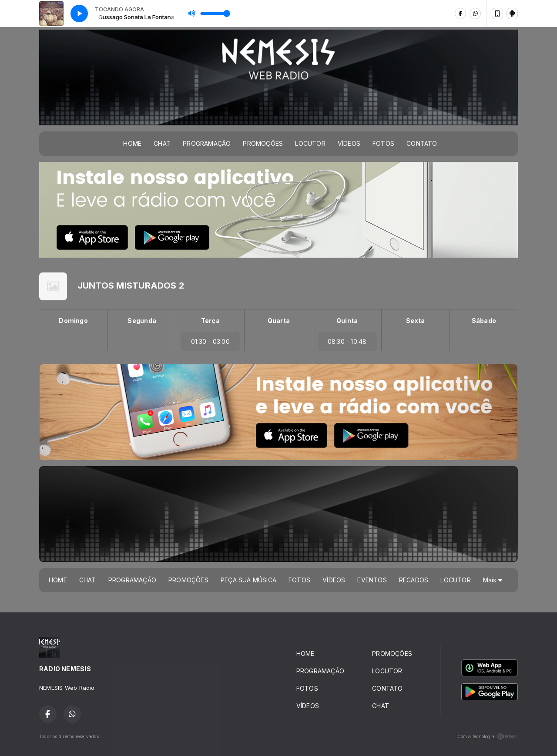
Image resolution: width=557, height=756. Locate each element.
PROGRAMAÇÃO (207, 143)
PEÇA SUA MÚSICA (248, 580)
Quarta (279, 321)
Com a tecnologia (488, 736)
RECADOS (414, 580)
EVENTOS (372, 580)
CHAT (162, 143)
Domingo (73, 321)
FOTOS (383, 143)
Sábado (484, 321)
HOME (132, 143)
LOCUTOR (310, 143)
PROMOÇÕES (263, 143)
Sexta (415, 321)
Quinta (347, 321)
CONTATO (422, 143)
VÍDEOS (349, 143)
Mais (493, 580)
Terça (210, 321)
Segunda (142, 321)
